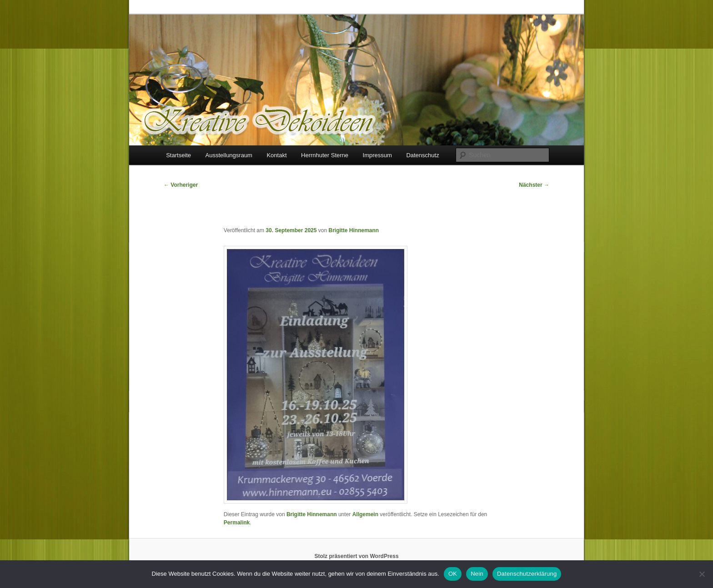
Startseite (178, 155)
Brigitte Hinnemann (354, 230)
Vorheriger (181, 185)
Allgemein (365, 514)
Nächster (534, 185)
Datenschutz (422, 155)
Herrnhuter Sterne (325, 155)
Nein (477, 574)
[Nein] (702, 574)
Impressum (377, 155)
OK (453, 574)
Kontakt (276, 155)
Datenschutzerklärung (527, 574)
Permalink (237, 523)
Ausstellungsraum (229, 155)
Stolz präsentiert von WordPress (356, 556)
